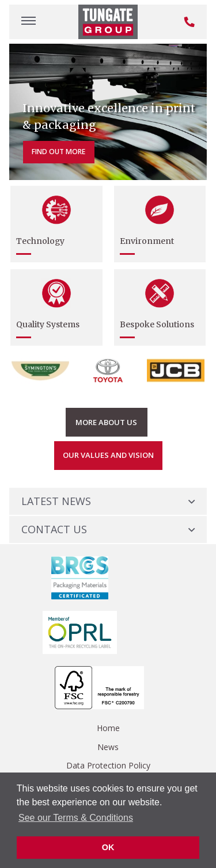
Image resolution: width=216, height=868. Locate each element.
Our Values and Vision (108, 455)
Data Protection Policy (108, 765)
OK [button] (108, 847)
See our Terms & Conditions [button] (76, 818)
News (108, 747)
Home (108, 728)
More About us (106, 422)
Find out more (58, 152)
